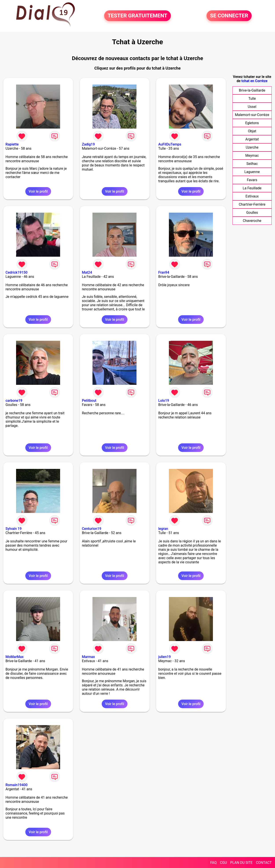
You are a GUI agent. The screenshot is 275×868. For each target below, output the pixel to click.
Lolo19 (164, 401)
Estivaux (252, 196)
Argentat (252, 139)
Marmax (88, 657)
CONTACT (264, 863)
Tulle (252, 99)
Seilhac (252, 164)
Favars (252, 180)
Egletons (252, 123)
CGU (223, 863)
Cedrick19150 (17, 272)
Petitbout (89, 401)
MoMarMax (15, 657)
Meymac (252, 156)
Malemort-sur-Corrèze (252, 115)
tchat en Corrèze (254, 81)
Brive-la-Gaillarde (252, 90)
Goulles (252, 213)
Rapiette (12, 144)
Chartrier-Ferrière (252, 204)
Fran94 (164, 272)
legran (163, 529)
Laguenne (252, 172)
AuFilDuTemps (170, 144)
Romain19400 (17, 785)
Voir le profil (38, 191)
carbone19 (14, 401)
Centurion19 (92, 529)
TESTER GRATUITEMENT (137, 16)
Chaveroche (252, 221)
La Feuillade (252, 188)
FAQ (213, 863)
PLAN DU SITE (242, 863)
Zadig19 (88, 144)
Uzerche (252, 147)
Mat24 (87, 272)
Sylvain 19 (14, 529)
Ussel (252, 107)
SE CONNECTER (229, 16)
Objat (252, 131)
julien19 (165, 657)
